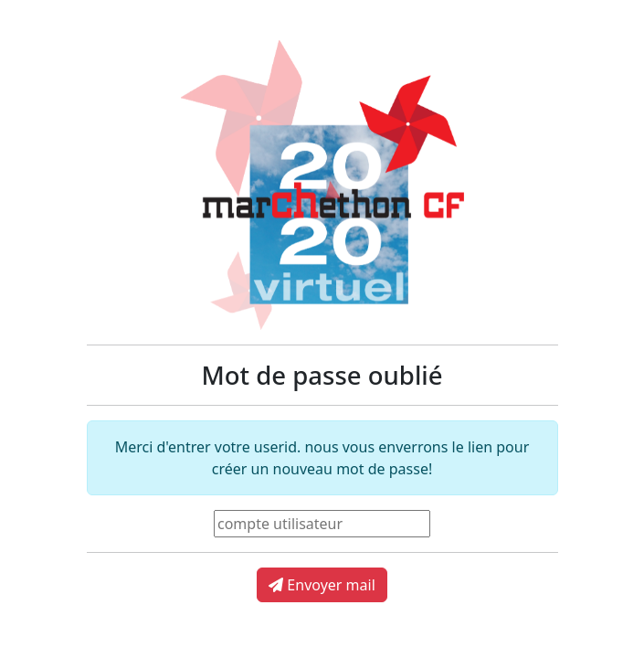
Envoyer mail (322, 585)
